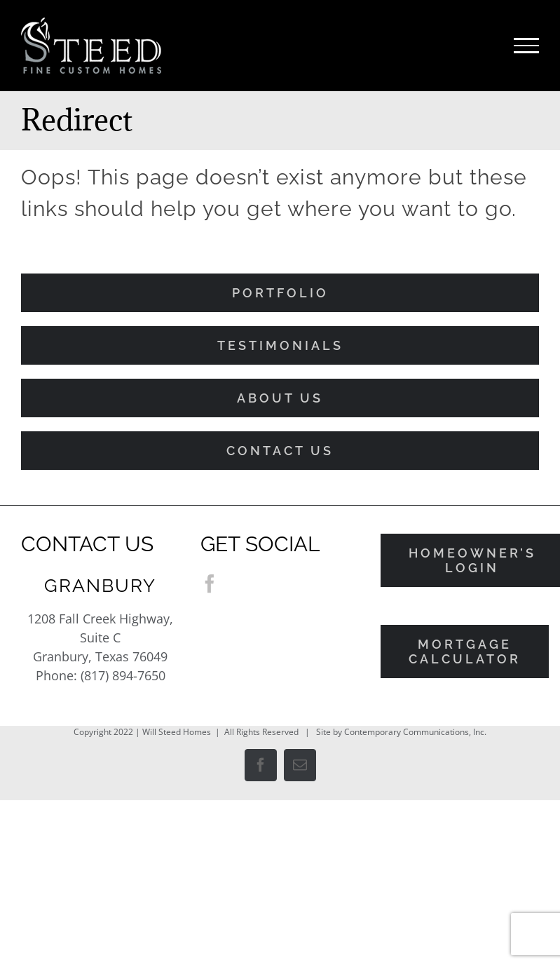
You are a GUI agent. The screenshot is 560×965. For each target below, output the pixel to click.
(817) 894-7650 (123, 675)
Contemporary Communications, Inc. (415, 732)
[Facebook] (210, 583)
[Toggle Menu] (526, 46)
